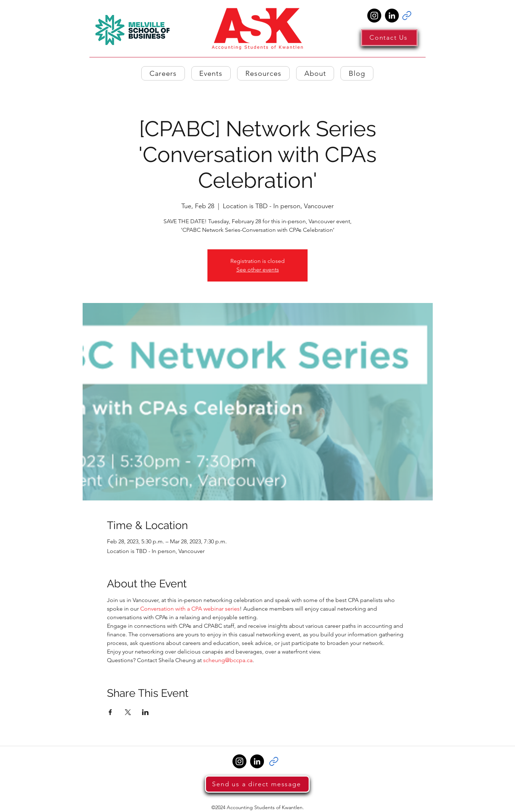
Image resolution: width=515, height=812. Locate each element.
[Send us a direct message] (257, 784)
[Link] (407, 16)
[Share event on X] (128, 712)
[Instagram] (374, 16)
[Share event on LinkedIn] (145, 712)
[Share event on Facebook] (110, 712)
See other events (258, 270)
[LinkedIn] (392, 16)
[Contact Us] (389, 38)
